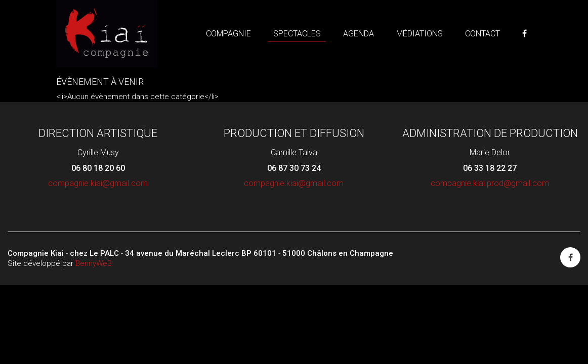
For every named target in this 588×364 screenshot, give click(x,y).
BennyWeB (94, 263)
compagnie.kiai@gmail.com (98, 183)
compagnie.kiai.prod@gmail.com (490, 183)
